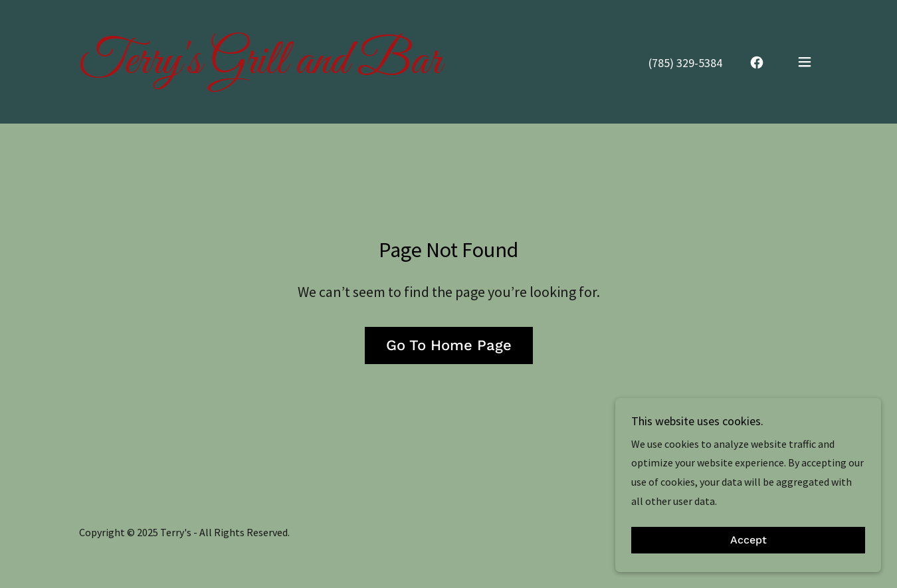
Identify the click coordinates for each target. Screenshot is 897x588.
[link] (260, 69)
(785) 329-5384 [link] (685, 63)
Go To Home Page (449, 345)
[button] (805, 62)
